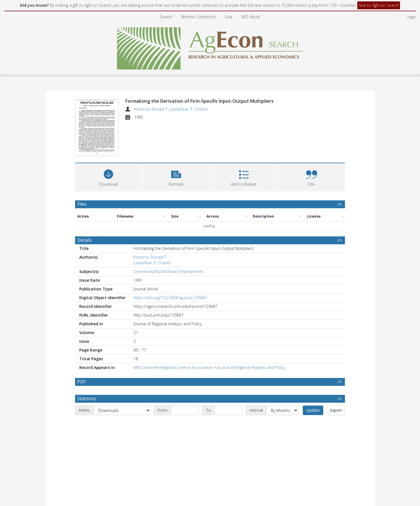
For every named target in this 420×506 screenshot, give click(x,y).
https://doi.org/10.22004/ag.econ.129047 (170, 264)
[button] (176, 143)
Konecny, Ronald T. (151, 109)
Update (313, 376)
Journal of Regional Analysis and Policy (251, 334)
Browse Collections (199, 17)
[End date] (228, 377)
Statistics (87, 365)
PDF (82, 348)
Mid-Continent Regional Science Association (173, 334)
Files (82, 170)
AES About (251, 17)
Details (85, 206)
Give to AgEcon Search (379, 5)
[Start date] (185, 377)
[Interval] (282, 377)
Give (229, 17)
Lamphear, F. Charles (189, 109)
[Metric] (122, 377)
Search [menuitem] (166, 17)
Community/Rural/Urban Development (168, 238)
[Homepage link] (210, 47)
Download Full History (322, 479)
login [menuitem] (412, 17)
